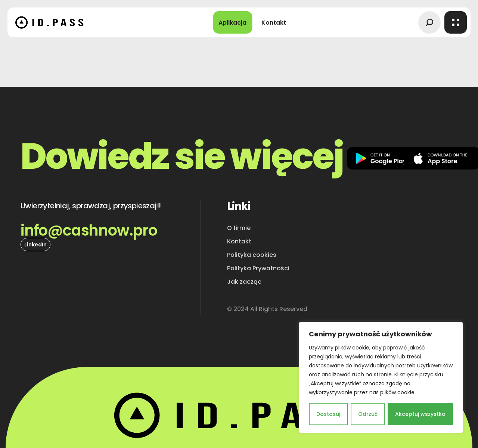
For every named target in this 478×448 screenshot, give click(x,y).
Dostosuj (328, 414)
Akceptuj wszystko (420, 414)
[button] (429, 22)
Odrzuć (368, 414)
